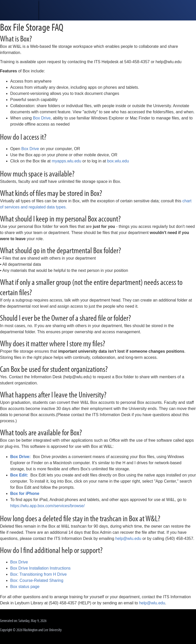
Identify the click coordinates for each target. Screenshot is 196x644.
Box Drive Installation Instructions (40, 568)
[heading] (19, 10)
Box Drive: (20, 457)
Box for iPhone (25, 493)
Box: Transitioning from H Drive (38, 574)
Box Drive (42, 118)
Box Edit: (19, 475)
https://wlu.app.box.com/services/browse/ (47, 506)
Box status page (25, 587)
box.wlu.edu (118, 161)
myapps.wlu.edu (67, 161)
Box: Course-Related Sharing (37, 580)
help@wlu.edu (128, 538)
